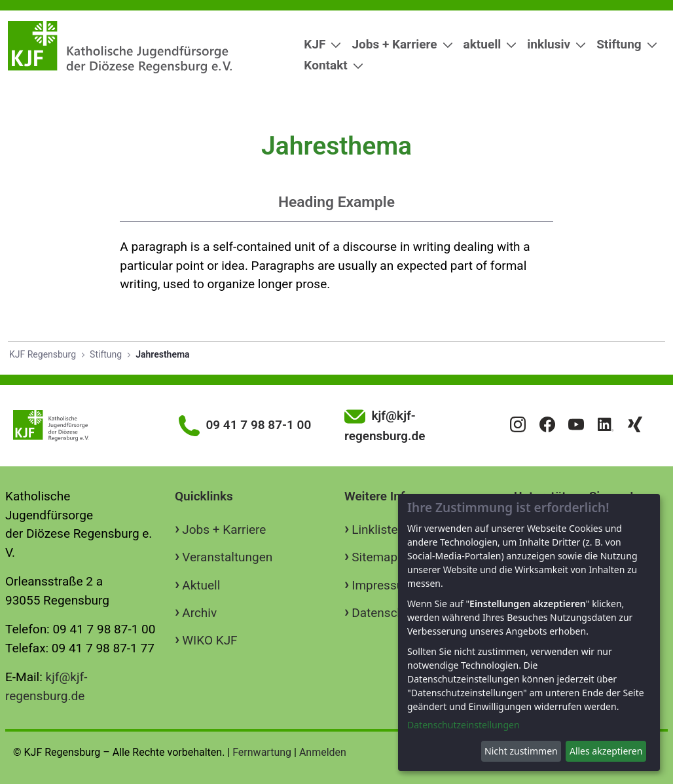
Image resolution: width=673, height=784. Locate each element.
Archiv (199, 613)
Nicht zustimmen (521, 751)
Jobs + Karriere (224, 530)
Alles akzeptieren (606, 751)
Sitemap (374, 557)
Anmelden (323, 752)
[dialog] (529, 632)
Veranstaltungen (227, 557)
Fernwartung (262, 752)
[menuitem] (317, 45)
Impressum (383, 585)
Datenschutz (386, 613)
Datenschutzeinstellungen (464, 725)
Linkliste (374, 530)
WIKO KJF (209, 640)
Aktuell (201, 585)
